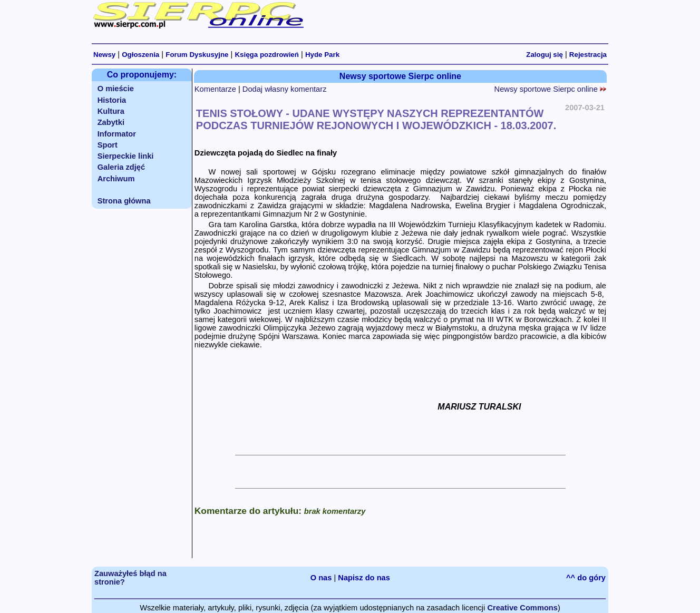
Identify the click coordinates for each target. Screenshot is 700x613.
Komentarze (215, 89)
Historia (112, 100)
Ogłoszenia (140, 55)
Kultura (111, 111)
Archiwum (116, 179)
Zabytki (111, 122)
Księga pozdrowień (266, 55)
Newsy (104, 55)
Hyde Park (322, 55)
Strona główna (124, 201)
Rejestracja (588, 55)
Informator (117, 134)
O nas (321, 578)
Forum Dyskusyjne (197, 55)
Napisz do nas (364, 578)
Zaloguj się (545, 55)
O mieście (116, 89)
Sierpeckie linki (126, 156)
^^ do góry (586, 578)
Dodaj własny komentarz (285, 89)
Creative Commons (522, 608)
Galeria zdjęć (121, 167)
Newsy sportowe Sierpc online (550, 89)
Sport (108, 145)
